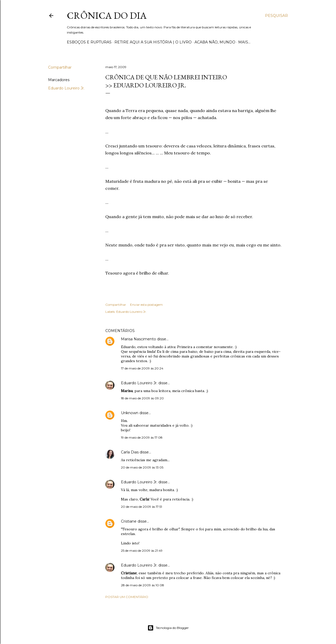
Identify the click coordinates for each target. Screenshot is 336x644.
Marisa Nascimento (138, 339)
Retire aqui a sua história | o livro (153, 42)
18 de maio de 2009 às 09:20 (142, 398)
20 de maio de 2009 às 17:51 (141, 507)
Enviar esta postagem (146, 305)
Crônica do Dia (107, 15)
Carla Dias (130, 452)
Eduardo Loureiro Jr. (66, 88)
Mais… (244, 42)
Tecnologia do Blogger (168, 628)
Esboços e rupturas (89, 42)
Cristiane (129, 521)
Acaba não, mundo (215, 42)
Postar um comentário (127, 597)
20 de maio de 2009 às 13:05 (142, 467)
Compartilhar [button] (60, 67)
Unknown (130, 413)
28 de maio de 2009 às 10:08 (143, 585)
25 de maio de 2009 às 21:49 (142, 551)
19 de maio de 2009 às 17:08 (142, 437)
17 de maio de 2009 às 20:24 (142, 368)
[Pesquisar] (276, 16)
